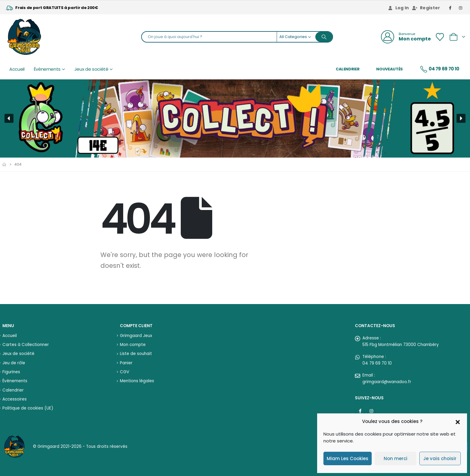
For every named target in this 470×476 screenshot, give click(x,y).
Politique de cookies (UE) (28, 408)
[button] (458, 421)
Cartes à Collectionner (26, 345)
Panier (126, 363)
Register (426, 8)
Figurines (11, 372)
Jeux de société (91, 69)
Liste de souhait (136, 354)
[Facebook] (451, 8)
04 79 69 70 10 (439, 69)
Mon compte (133, 345)
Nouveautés (390, 69)
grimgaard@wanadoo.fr (387, 382)
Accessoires (15, 399)
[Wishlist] (440, 37)
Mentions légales (137, 381)
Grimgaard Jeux (136, 336)
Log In (398, 8)
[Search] (324, 37)
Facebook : (360, 411)
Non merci (396, 458)
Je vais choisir (440, 458)
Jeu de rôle (14, 363)
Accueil (17, 69)
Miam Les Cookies (348, 458)
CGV (125, 372)
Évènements (47, 69)
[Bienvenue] (406, 37)
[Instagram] (461, 8)
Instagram (371, 411)
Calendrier (348, 69)
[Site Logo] (24, 37)
